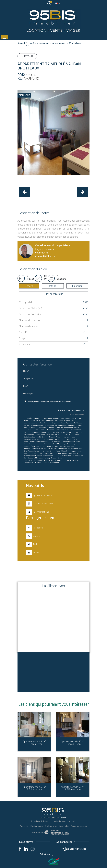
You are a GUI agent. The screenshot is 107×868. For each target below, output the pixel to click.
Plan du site (24, 826)
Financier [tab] (77, 286)
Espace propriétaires (74, 849)
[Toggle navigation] (4, 37)
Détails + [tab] (53, 286)
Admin (67, 826)
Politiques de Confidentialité (64, 460)
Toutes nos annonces (79, 826)
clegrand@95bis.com (46, 256)
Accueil (21, 43)
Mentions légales (37, 826)
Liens (61, 826)
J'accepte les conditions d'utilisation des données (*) (50, 401)
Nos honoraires (51, 826)
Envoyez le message (71, 410)
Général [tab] (29, 286)
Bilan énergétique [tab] (53, 294)
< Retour (27, 56)
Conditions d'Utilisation (32, 463)
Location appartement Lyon (37, 44)
